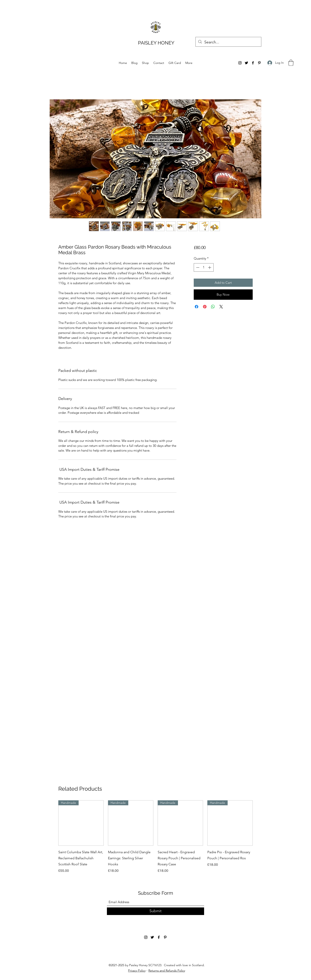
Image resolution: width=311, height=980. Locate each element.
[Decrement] (197, 267)
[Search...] (228, 42)
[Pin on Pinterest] (205, 307)
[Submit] (155, 911)
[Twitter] (246, 63)
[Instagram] (240, 63)
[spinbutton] (204, 267)
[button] (291, 63)
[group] (155, 837)
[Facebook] (253, 63)
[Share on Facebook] (197, 307)
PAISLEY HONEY (156, 43)
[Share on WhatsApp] (213, 307)
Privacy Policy (137, 970)
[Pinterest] (259, 63)
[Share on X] (221, 307)
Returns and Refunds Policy (167, 970)
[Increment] (210, 267)
